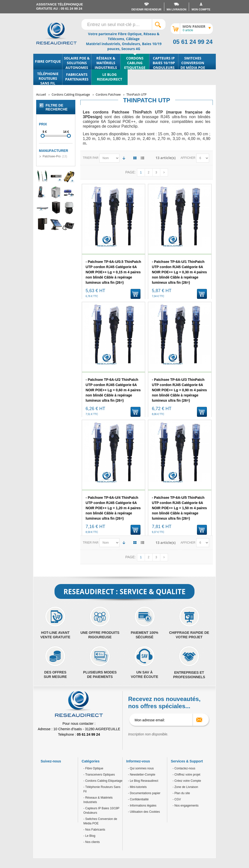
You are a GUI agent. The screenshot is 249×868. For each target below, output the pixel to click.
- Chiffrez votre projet (187, 775)
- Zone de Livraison (185, 787)
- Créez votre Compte (187, 781)
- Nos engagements (186, 806)
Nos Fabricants (95, 830)
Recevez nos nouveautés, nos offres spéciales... (164, 702)
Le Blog (90, 836)
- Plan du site (181, 793)
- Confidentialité (138, 799)
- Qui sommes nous (141, 768)
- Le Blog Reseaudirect (143, 781)
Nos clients (92, 842)
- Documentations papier (144, 793)
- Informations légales (142, 806)
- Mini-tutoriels (137, 787)
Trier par (91, 158)
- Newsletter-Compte (142, 775)
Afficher (188, 158)
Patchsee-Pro (52, 156)
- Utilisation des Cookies (144, 812)
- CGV (177, 799)
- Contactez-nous (184, 768)
